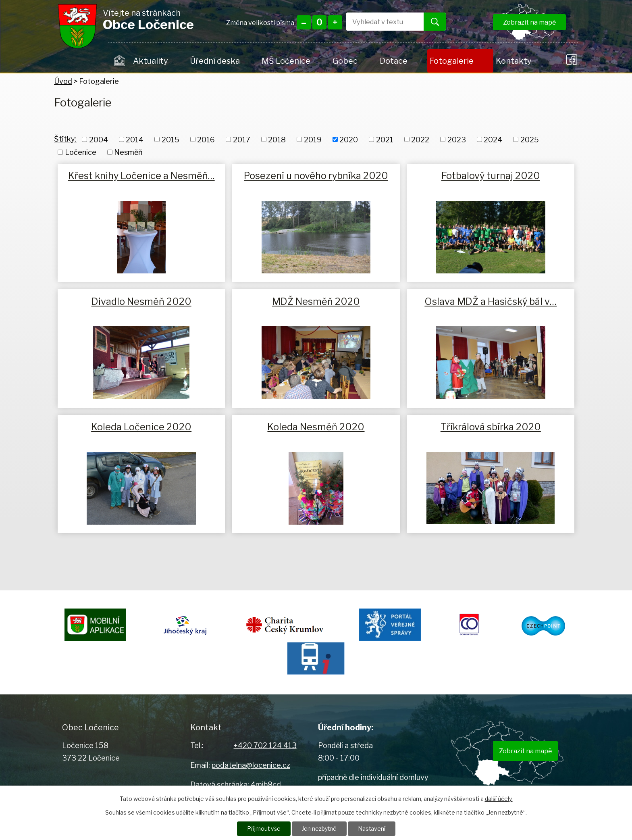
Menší (304, 22)
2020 (349, 139)
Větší (335, 22)
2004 (99, 139)
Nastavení (372, 829)
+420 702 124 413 (265, 745)
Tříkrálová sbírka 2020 (491, 427)
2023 (457, 139)
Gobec (345, 61)
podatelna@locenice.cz (251, 765)
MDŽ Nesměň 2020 (316, 301)
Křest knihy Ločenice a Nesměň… (141, 176)
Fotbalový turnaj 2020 (491, 176)
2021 (385, 139)
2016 (206, 139)
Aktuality (150, 61)
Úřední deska (215, 61)
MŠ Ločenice (286, 61)
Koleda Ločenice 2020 (141, 427)
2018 (277, 139)
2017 (242, 139)
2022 (420, 139)
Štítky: (65, 139)
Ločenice (81, 152)
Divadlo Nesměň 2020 (141, 301)
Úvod (120, 61)
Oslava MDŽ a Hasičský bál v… (491, 301)
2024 (493, 139)
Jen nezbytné (319, 829)
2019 (313, 139)
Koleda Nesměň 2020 (316, 427)
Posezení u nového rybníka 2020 (316, 176)
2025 (530, 139)
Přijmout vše (263, 829)
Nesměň (128, 152)
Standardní (319, 22)
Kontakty (513, 61)
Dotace (394, 61)
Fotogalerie (452, 61)
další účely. (499, 798)
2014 (135, 139)
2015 (170, 139)
